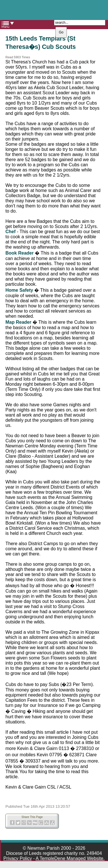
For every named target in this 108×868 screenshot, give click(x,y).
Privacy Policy (18, 858)
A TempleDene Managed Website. (70, 858)
